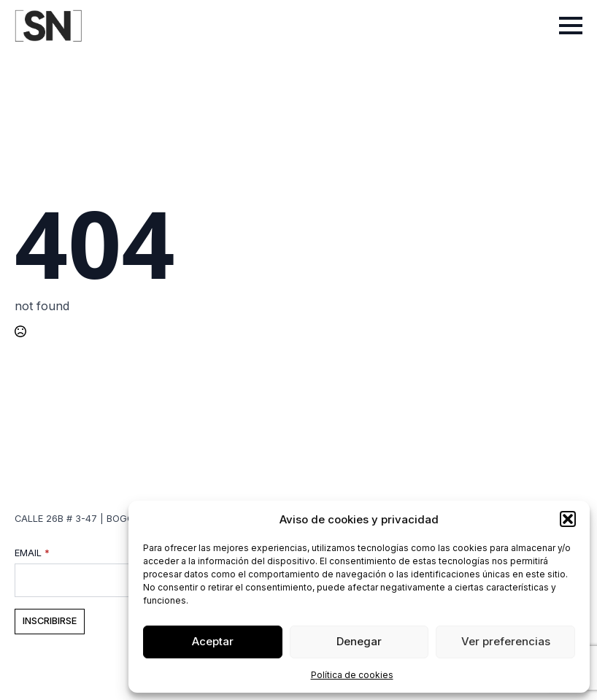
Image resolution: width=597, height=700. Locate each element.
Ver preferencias (506, 641)
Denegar (359, 641)
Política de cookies (352, 675)
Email (32, 554)
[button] (568, 519)
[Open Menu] (571, 26)
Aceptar (213, 641)
